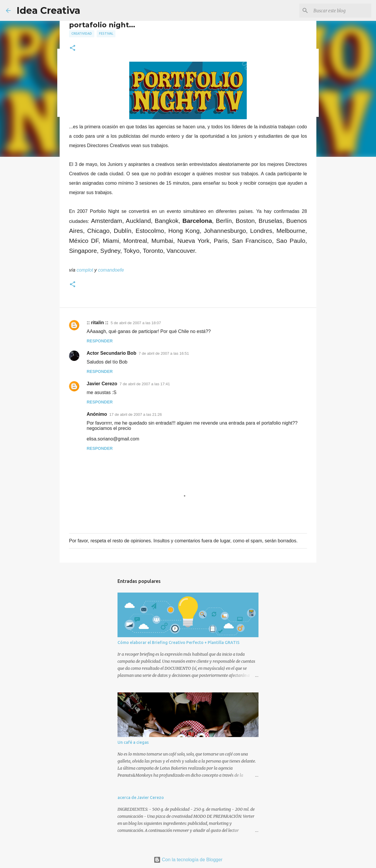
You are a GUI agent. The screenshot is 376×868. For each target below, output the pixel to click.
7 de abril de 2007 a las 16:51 (164, 353)
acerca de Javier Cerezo (141, 798)
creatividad (82, 33)
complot (85, 270)
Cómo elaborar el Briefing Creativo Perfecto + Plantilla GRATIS (178, 642)
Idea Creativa (48, 10)
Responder (100, 341)
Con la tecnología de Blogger (188, 860)
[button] (73, 48)
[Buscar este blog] (340, 11)
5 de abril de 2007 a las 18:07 (136, 323)
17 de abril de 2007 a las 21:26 (136, 414)
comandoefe (111, 270)
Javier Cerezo (102, 384)
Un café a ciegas (133, 742)
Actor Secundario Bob (111, 353)
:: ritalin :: (98, 323)
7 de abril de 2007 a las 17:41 (145, 384)
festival (106, 33)
